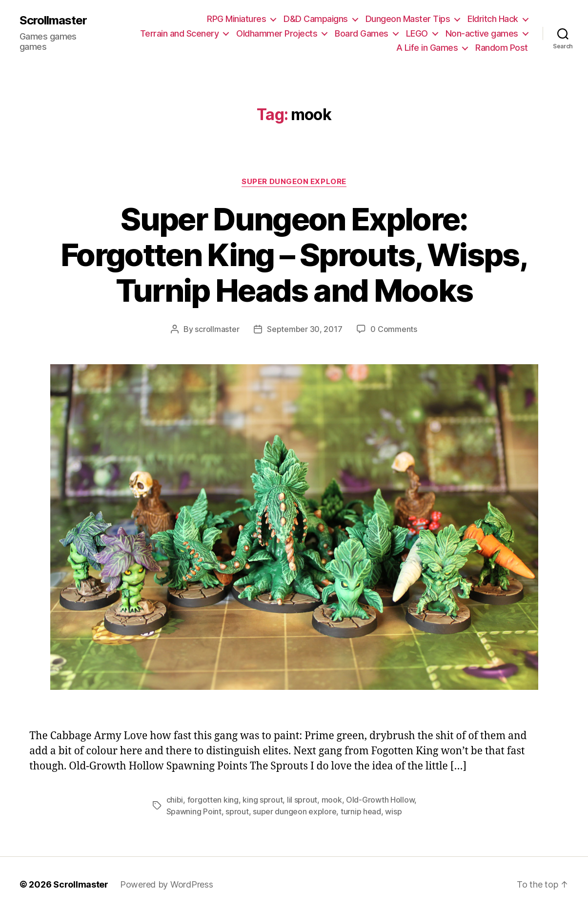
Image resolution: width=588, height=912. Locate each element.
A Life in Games (427, 48)
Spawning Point (194, 811)
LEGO (417, 33)
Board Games (362, 33)
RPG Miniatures (236, 19)
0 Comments (394, 329)
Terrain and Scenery (180, 33)
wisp (393, 811)
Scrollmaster (53, 21)
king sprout (263, 800)
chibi (175, 800)
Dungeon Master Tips (408, 19)
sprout (237, 811)
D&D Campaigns (316, 19)
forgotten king (213, 800)
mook (332, 800)
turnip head (361, 811)
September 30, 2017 (304, 329)
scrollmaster (217, 329)
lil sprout (302, 800)
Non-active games (482, 33)
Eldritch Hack (493, 19)
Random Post (502, 48)
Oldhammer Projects (277, 33)
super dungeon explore (294, 811)
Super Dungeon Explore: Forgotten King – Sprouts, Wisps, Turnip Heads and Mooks (294, 255)
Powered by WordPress (167, 884)
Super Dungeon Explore (294, 182)
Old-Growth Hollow (380, 800)
